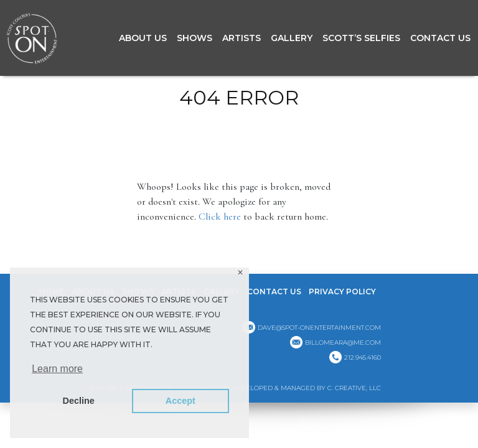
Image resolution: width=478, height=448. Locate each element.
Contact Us (440, 38)
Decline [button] (79, 401)
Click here (220, 217)
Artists (241, 38)
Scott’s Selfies (361, 38)
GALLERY (292, 38)
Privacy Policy (342, 292)
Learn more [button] (57, 369)
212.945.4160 (363, 357)
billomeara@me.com (343, 343)
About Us (143, 38)
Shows (194, 38)
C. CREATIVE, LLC (354, 388)
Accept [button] (180, 401)
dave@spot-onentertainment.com (319, 328)
